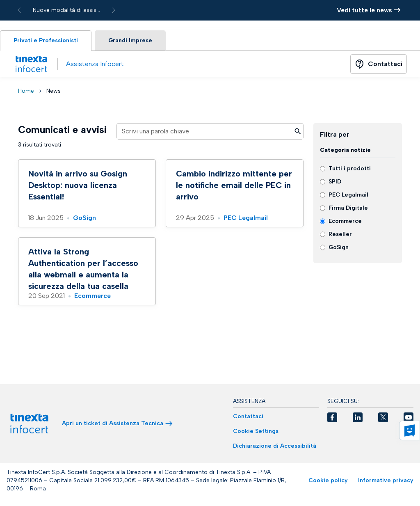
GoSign (84, 218)
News (54, 91)
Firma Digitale (348, 208)
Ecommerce (92, 296)
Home (26, 91)
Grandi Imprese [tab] (130, 40)
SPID (335, 182)
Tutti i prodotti (350, 168)
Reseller (340, 234)
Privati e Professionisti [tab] (46, 40)
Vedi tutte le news (369, 10)
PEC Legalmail (246, 218)
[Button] (379, 64)
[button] (332, 417)
